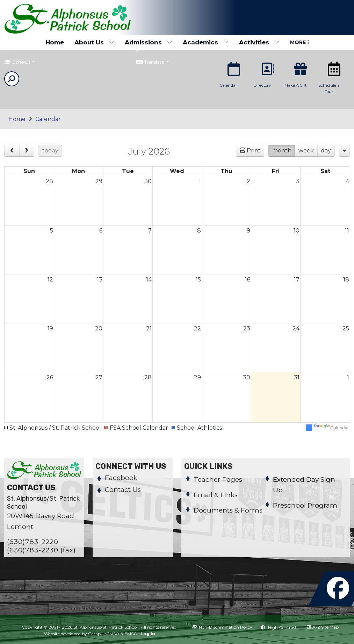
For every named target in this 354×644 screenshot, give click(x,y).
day (326, 151)
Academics (206, 42)
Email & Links (216, 495)
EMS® (131, 634)
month (282, 151)
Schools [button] (22, 63)
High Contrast (282, 627)
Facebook (121, 478)
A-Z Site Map (323, 627)
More (299, 42)
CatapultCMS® (104, 634)
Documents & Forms (228, 510)
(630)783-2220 (33, 542)
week (306, 151)
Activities (259, 42)
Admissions (149, 42)
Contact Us (123, 490)
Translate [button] (159, 63)
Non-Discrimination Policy (222, 627)
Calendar (48, 119)
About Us (94, 42)
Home (55, 42)
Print (254, 151)
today (50, 151)
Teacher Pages (218, 480)
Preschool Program (305, 505)
